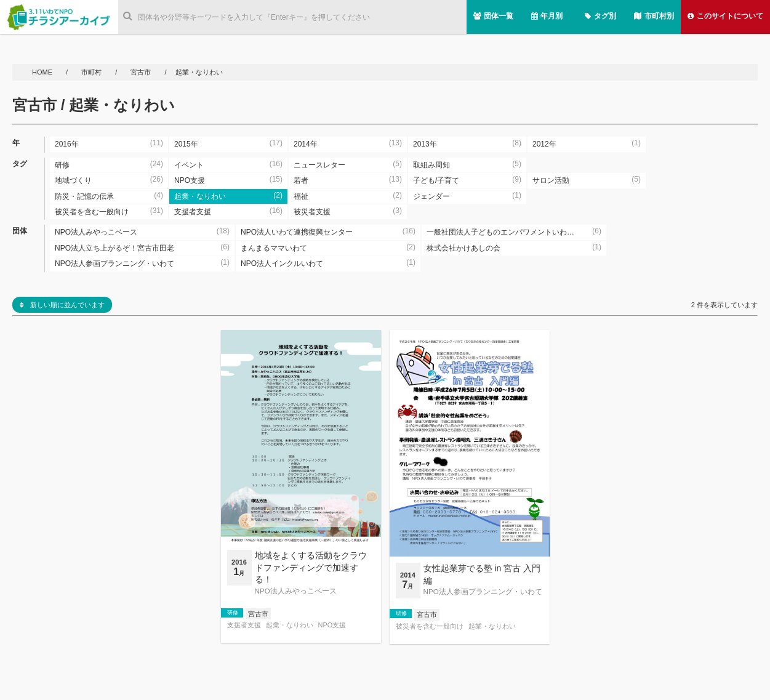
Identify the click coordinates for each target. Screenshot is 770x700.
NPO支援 (332, 625)
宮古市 (141, 72)
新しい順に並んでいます (62, 305)
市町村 (92, 72)
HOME (43, 72)
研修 (233, 613)
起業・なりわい (290, 625)
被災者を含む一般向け (430, 626)
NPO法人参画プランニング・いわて (483, 591)
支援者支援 (244, 625)
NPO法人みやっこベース (296, 591)
